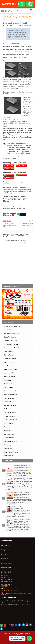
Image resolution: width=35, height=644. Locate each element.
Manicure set (8, 384)
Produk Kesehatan (10, 416)
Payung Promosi (9, 398)
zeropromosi (6, 577)
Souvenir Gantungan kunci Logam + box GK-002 (10, 225)
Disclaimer (5, 559)
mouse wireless (9, 387)
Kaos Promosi (8, 366)
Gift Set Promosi (9, 355)
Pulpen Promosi (9, 423)
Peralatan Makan (9, 402)
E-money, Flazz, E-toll (10, 341)
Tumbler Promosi (9, 456)
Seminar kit (8, 427)
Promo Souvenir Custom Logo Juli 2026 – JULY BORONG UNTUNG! (22, 521)
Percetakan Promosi (10, 405)
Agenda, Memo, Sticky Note (12, 326)
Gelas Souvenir (9, 351)
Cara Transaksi (6, 545)
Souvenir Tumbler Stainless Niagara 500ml (23, 508)
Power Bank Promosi (10, 413)
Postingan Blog (6, 568)
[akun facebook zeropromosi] (20, 625)
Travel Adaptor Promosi (11, 452)
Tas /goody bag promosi (11, 445)
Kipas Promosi (8, 373)
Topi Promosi (8, 449)
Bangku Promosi (9, 330)
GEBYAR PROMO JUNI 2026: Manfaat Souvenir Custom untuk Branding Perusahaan (23, 480)
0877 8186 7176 (7, 582)
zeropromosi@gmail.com (10, 590)
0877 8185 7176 (7, 586)
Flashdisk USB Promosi (11, 344)
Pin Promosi (8, 409)
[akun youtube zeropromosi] (31, 625)
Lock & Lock (8, 380)
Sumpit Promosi (9, 438)
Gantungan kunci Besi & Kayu (13, 348)
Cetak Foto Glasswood (11, 337)
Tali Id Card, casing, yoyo (11, 441)
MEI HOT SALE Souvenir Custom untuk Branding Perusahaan (22, 494)
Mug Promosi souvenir (11, 395)
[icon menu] (3, 10)
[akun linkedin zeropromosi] (1, 629)
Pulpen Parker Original (11, 420)
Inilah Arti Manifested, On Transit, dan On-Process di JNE (23, 467)
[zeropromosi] (10, 4)
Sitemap (4, 554)
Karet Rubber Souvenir (11, 369)
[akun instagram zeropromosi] (27, 625)
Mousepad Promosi (10, 391)
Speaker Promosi (9, 434)
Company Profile (6, 550)
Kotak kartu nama (9, 377)
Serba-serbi (8, 431)
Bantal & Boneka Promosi (12, 334)
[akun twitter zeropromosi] (23, 625)
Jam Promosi (8, 362)
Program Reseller (7, 563)
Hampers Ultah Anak (10, 359)
